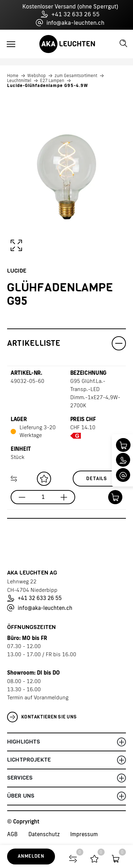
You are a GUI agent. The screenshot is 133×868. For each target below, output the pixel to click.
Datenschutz (44, 834)
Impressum (84, 834)
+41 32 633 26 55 (70, 14)
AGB (12, 834)
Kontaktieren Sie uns (42, 717)
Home (13, 76)
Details (97, 479)
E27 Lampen (52, 81)
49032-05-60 (27, 381)
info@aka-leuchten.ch (70, 23)
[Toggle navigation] (11, 44)
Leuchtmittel (19, 81)
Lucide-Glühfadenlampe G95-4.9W (48, 86)
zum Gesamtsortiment (76, 76)
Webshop (37, 76)
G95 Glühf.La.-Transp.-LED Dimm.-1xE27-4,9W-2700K (95, 393)
